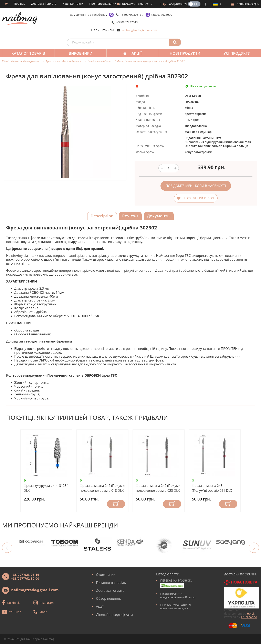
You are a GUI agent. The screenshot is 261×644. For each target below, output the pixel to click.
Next (254, 548)
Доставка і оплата (44, 4)
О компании (106, 575)
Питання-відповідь (111, 583)
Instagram (47, 602)
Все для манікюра (27, 639)
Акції (135, 53)
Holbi (250, 613)
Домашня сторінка (6, 4)
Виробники (79, 53)
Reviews (130, 216)
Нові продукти (182, 53)
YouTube (15, 612)
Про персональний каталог (108, 4)
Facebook (13, 602)
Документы (159, 216)
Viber (43, 612)
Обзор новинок (108, 598)
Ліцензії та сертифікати (114, 615)
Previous (7, 548)
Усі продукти (233, 53)
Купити (116, 504)
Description (102, 216)
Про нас (19, 4)
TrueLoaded (249, 617)
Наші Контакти (73, 4)
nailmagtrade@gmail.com (139, 30)
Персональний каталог (198, 198)
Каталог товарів (28, 53)
